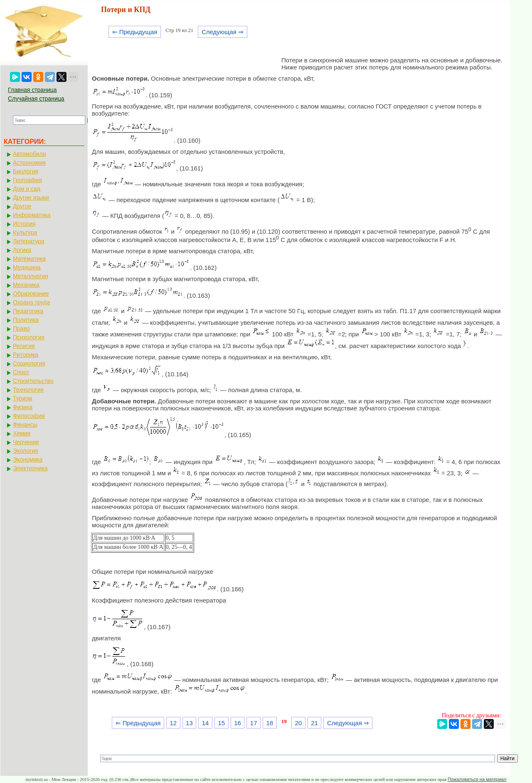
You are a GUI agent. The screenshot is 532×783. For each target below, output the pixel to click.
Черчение (26, 442)
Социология (29, 363)
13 (189, 723)
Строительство (33, 381)
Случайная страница (36, 99)
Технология (28, 390)
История (24, 224)
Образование (31, 294)
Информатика (32, 215)
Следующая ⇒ (223, 32)
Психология (29, 337)
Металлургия (31, 276)
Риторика (26, 355)
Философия (29, 416)
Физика (23, 407)
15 (221, 723)
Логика (22, 250)
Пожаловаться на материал (477, 779)
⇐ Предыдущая (135, 32)
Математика (29, 259)
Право (21, 329)
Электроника (30, 468)
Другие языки (31, 198)
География (27, 180)
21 (314, 723)
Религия (24, 346)
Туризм (22, 398)
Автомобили (30, 154)
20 (299, 723)
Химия (22, 433)
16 (238, 723)
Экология (25, 451)
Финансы (25, 425)
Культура (25, 232)
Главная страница (32, 90)
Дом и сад (27, 189)
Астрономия (29, 163)
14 (206, 723)
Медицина (27, 267)
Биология (26, 171)
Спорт (21, 372)
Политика (26, 320)
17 (254, 723)
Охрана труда (31, 302)
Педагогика (28, 311)
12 (173, 723)
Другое (22, 206)
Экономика (28, 459)
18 (270, 723)
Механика (26, 285)
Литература (28, 241)
